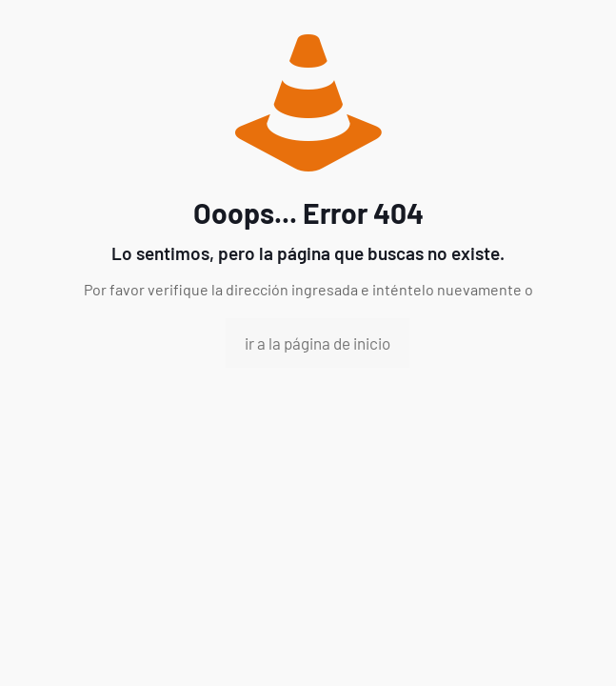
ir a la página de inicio (318, 343)
